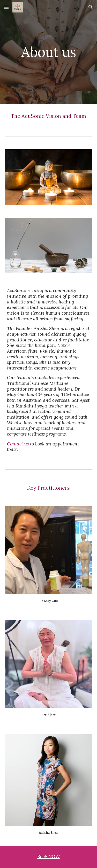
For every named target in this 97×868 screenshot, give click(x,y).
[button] (6, 7)
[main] (49, 52)
